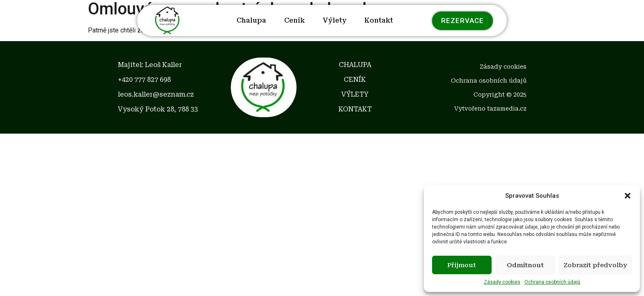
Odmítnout (525, 265)
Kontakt (379, 20)
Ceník (294, 20)
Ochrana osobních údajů (552, 282)
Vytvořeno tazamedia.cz (490, 109)
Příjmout (462, 265)
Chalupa (251, 20)
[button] (628, 196)
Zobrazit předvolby (595, 265)
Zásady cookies (502, 282)
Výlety (335, 20)
